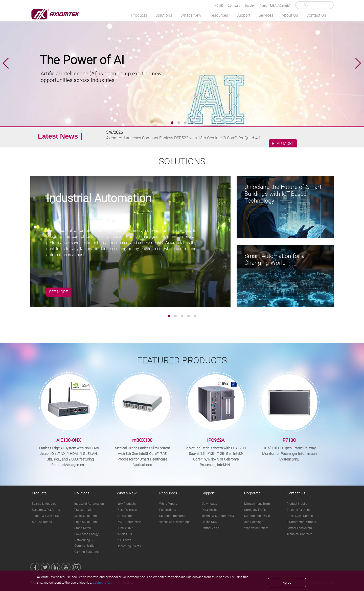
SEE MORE (59, 292)
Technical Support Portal (218, 516)
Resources (219, 15)
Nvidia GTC (124, 534)
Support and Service (258, 516)
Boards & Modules (44, 504)
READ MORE (283, 144)
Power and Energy (86, 534)
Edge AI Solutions (86, 522)
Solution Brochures (172, 516)
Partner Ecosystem (299, 528)
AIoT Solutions (42, 522)
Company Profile (255, 510)
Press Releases (127, 510)
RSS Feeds (124, 540)
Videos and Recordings (175, 522)
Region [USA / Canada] (275, 6)
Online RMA (210, 522)
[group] (182, 63)
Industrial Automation (89, 504)
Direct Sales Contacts (301, 516)
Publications (168, 510)
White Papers (168, 504)
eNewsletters (126, 516)
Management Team (257, 504)
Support (243, 15)
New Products (126, 504)
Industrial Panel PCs (45, 516)
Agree (287, 583)
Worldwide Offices (256, 528)
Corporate (252, 493)
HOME (219, 6)
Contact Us (316, 15)
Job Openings (254, 522)
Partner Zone (210, 528)
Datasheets (209, 510)
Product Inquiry (297, 504)
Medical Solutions (86, 516)
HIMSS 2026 (125, 528)
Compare (234, 6)
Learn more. (101, 583)
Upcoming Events (129, 546)
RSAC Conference (129, 522)
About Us (290, 15)
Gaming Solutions (86, 552)
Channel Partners (298, 510)
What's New (191, 15)
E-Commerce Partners (301, 522)
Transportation (84, 510)
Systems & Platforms (46, 510)
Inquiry (250, 6)
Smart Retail (83, 528)
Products (139, 15)
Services (266, 15)
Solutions (164, 15)
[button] (358, 63)
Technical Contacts (299, 534)
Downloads (209, 504)
